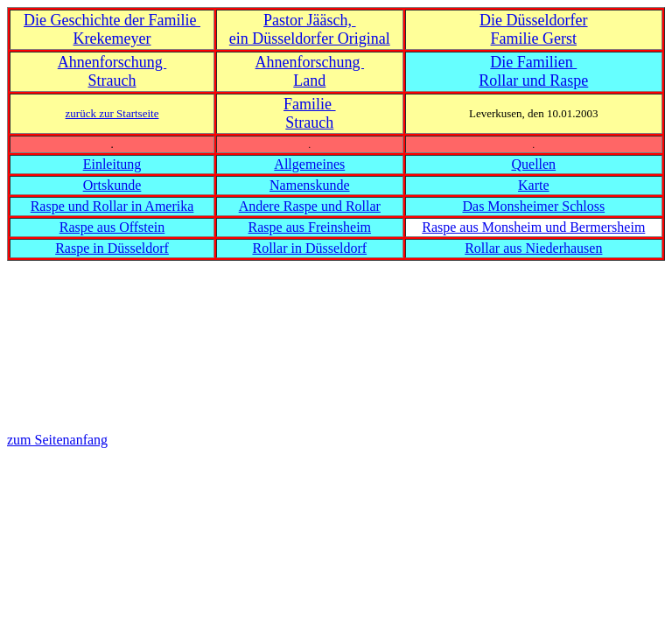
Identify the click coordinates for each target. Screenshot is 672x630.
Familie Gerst (534, 38)
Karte (534, 185)
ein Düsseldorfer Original (310, 38)
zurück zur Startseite (112, 113)
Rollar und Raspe (533, 80)
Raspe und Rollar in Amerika (112, 206)
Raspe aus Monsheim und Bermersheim (533, 227)
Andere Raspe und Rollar (310, 206)
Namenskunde (310, 185)
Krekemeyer (112, 38)
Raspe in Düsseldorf (112, 248)
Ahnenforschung (112, 62)
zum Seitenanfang (57, 440)
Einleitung (112, 164)
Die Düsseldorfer (533, 20)
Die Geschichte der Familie (112, 20)
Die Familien (533, 62)
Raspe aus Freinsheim (310, 227)
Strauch (112, 80)
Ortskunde (112, 185)
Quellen (533, 164)
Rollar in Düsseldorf (309, 248)
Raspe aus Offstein (112, 227)
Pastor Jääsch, (309, 20)
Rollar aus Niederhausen (533, 248)
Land (309, 80)
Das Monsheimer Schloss (533, 206)
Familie (310, 104)
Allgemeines (309, 164)
